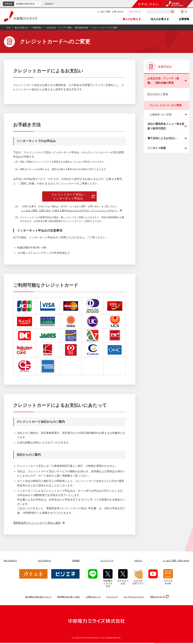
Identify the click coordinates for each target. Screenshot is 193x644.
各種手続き (37, 28)
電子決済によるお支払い (162, 146)
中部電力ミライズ (21, 16)
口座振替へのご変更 (161, 118)
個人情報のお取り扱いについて (38, 598)
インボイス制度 (156, 159)
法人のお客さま (160, 19)
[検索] (172, 12)
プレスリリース (107, 562)
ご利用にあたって (93, 598)
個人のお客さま (132, 19)
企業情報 (184, 19)
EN (184, 12)
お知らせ (138, 562)
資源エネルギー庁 (159, 598)
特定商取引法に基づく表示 (68, 598)
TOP (8, 28)
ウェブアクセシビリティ (134, 598)
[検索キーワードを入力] (161, 12)
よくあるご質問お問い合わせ (176, 562)
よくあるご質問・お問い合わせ (110, 12)
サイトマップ (135, 12)
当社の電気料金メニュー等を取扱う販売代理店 (165, 131)
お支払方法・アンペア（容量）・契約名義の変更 (67, 28)
